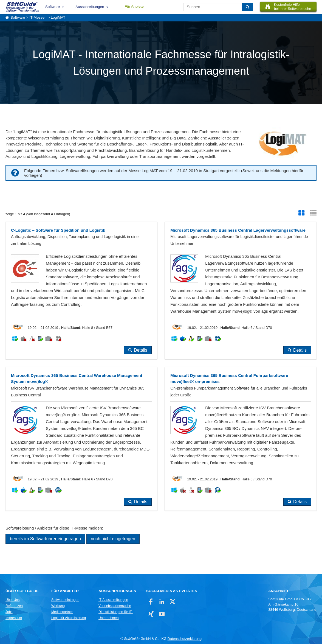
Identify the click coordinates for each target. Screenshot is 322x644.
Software (53, 7)
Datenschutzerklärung (185, 639)
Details (141, 350)
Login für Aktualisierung (69, 618)
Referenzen (14, 606)
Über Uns (12, 600)
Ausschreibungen (90, 7)
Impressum (14, 618)
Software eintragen (65, 600)
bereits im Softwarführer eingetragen (45, 539)
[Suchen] (248, 7)
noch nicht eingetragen (113, 539)
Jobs (9, 612)
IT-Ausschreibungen (113, 600)
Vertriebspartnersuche (115, 606)
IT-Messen (38, 17)
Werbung (58, 606)
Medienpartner (62, 612)
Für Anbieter (135, 6)
